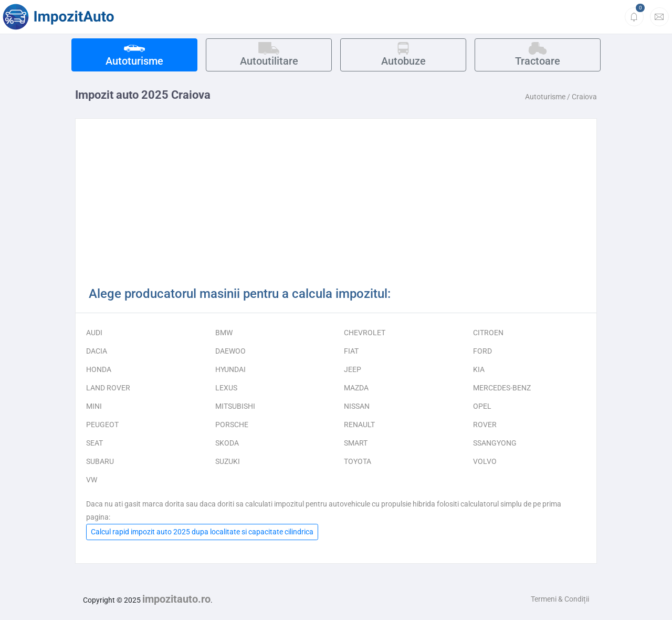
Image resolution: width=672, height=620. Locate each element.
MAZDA (356, 388)
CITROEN (488, 333)
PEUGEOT (102, 425)
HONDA (99, 369)
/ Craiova (582, 97)
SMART (356, 443)
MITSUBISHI (235, 406)
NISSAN (357, 406)
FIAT (351, 351)
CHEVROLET (365, 333)
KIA (479, 369)
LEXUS (226, 388)
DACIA (97, 351)
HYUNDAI (230, 369)
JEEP (353, 369)
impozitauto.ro (176, 599)
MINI (94, 406)
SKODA (227, 443)
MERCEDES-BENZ (502, 388)
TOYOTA (358, 461)
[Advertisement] (336, 205)
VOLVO (485, 461)
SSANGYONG (495, 443)
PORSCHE (232, 425)
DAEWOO (230, 351)
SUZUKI (228, 461)
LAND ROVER (108, 388)
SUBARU (100, 461)
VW (92, 480)
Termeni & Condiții (560, 599)
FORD (482, 351)
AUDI (94, 333)
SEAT (94, 443)
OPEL (482, 406)
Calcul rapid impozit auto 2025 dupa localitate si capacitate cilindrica (202, 532)
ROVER (485, 425)
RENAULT (359, 425)
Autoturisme (545, 97)
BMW (224, 333)
